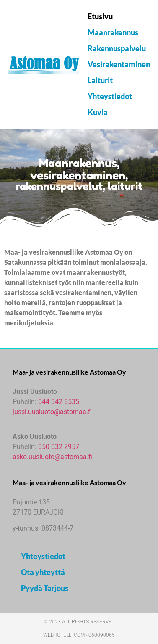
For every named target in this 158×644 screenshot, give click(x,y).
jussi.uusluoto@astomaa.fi (52, 412)
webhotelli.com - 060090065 (79, 635)
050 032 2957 (59, 447)
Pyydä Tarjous (45, 588)
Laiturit (100, 80)
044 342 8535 (59, 402)
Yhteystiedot (110, 96)
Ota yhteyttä (43, 572)
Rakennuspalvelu (117, 48)
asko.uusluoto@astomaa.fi (52, 457)
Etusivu (100, 16)
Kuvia (98, 112)
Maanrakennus (113, 32)
